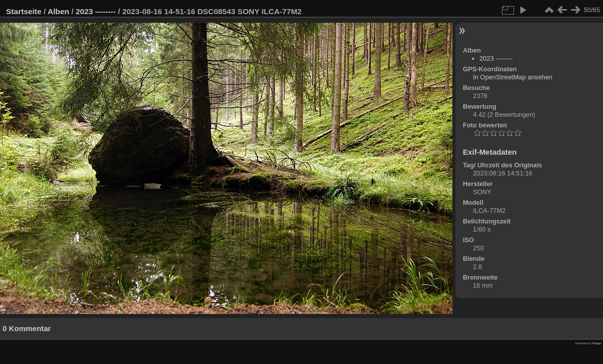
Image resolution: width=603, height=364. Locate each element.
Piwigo (596, 343)
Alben (58, 11)
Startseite (24, 11)
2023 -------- (96, 11)
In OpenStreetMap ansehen (513, 77)
